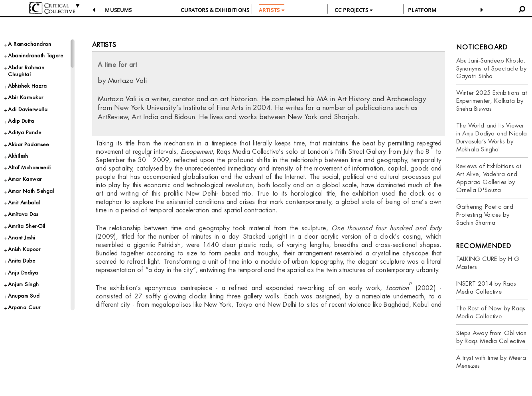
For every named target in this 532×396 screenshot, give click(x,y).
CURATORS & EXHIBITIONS (215, 10)
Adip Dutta (21, 121)
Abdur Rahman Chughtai (26, 71)
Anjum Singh (24, 284)
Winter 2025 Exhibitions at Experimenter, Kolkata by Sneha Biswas (492, 101)
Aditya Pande (25, 132)
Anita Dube (22, 261)
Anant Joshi (22, 238)
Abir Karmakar (26, 97)
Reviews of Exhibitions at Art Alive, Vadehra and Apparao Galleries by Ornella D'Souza (489, 178)
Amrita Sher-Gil (27, 226)
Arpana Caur (24, 307)
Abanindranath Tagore (35, 56)
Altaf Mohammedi (30, 168)
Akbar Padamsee (28, 144)
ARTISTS (272, 10)
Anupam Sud (24, 296)
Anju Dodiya (23, 273)
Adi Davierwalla (28, 109)
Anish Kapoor (24, 249)
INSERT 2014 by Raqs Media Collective (486, 287)
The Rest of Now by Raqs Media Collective (491, 312)
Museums (118, 10)
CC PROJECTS (354, 10)
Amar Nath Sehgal (31, 191)
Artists (104, 45)
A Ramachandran (30, 44)
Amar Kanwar (25, 179)
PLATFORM (422, 10)
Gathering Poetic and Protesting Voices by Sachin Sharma (485, 215)
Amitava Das (23, 214)
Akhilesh (18, 156)
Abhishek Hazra (27, 86)
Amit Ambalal (24, 203)
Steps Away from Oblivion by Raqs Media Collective (491, 337)
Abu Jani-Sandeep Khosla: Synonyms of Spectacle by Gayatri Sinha (491, 68)
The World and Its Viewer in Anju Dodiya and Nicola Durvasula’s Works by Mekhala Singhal (492, 137)
